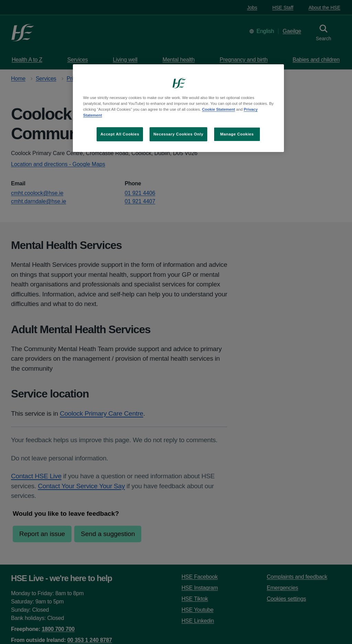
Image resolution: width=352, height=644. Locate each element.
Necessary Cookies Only (178, 134)
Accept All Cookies (120, 134)
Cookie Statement (219, 109)
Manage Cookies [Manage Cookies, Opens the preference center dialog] (237, 134)
